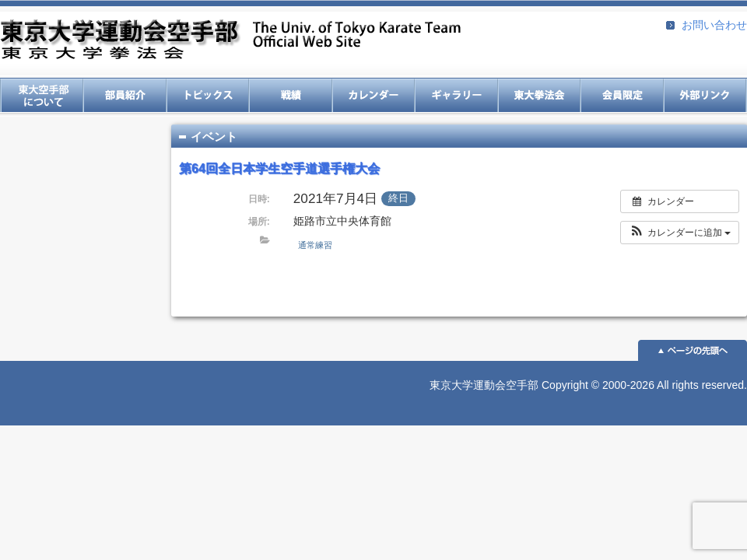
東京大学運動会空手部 (230, 41)
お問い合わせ (714, 25)
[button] (680, 233)
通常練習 (315, 245)
